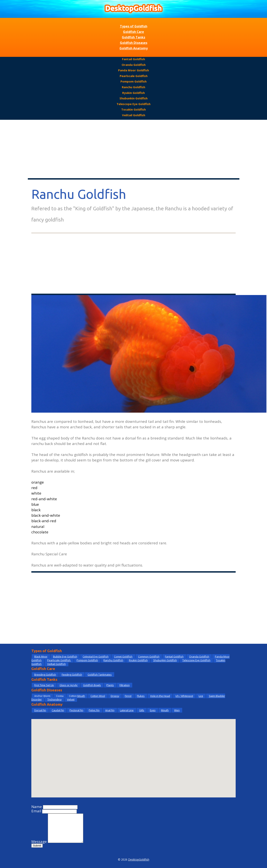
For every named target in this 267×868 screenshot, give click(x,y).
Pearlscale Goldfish (134, 76)
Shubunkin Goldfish (133, 98)
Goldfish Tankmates (100, 675)
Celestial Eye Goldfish (96, 656)
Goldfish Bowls (92, 685)
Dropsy (115, 696)
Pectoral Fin (76, 710)
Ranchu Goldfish (133, 87)
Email (36, 811)
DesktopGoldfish (139, 859)
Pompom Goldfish (133, 81)
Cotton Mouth (77, 696)
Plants (110, 685)
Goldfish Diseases (134, 43)
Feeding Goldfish (72, 675)
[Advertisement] (134, 149)
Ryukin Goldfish (133, 93)
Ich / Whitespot (184, 696)
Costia (60, 696)
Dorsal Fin (40, 710)
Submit (37, 846)
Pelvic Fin (94, 710)
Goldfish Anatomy (134, 48)
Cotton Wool (98, 696)
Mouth (165, 710)
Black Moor (41, 656)
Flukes (141, 696)
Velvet (71, 699)
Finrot (128, 696)
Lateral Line (127, 710)
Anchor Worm (42, 696)
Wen (177, 710)
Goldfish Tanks (133, 37)
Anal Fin (110, 710)
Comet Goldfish (123, 656)
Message (39, 842)
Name (37, 807)
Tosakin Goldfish (133, 109)
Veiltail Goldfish (134, 115)
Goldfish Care (133, 32)
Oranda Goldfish (134, 65)
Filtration (125, 685)
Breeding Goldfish (45, 675)
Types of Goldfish (134, 26)
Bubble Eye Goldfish (65, 656)
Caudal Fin (58, 710)
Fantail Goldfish (133, 59)
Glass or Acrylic (69, 685)
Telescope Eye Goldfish (133, 104)
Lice (201, 696)
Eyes (153, 710)
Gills (142, 710)
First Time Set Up (44, 685)
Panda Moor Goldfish (133, 70)
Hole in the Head (160, 696)
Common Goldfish (149, 656)
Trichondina (54, 699)
